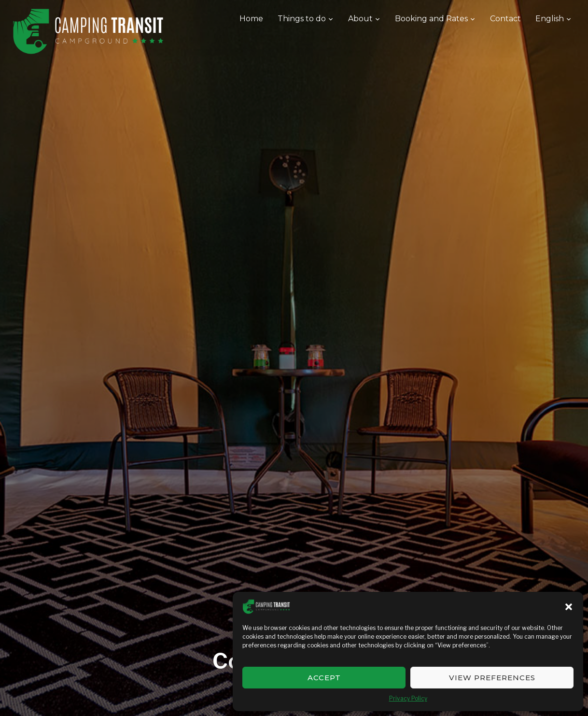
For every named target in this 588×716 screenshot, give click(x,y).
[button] (569, 607)
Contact (505, 19)
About (360, 19)
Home (251, 19)
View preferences (492, 678)
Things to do (302, 19)
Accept (324, 678)
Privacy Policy (408, 698)
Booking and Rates (431, 19)
